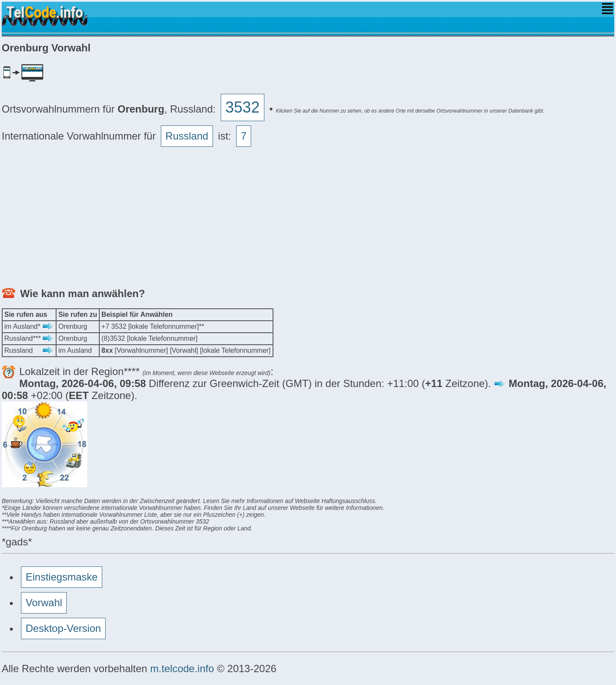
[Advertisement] (258, 219)
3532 (243, 107)
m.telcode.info (182, 669)
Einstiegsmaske (62, 577)
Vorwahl (44, 603)
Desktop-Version (63, 628)
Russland (187, 136)
